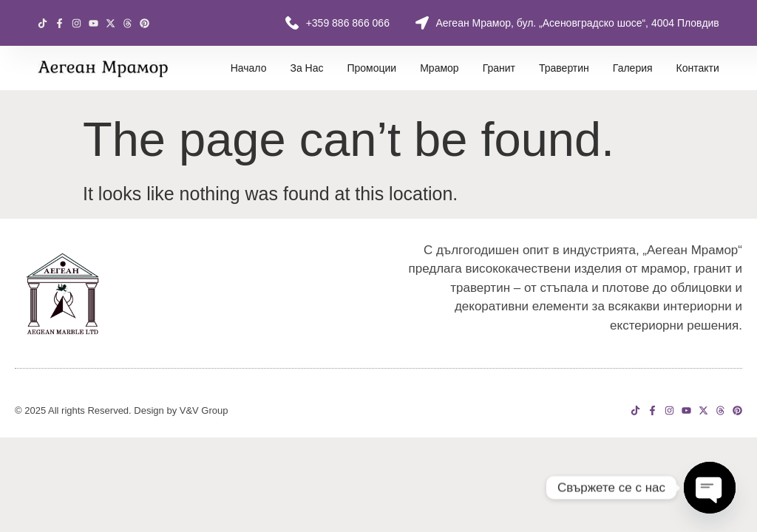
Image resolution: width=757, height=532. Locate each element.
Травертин (564, 68)
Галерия (633, 68)
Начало (249, 68)
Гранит (499, 68)
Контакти (698, 68)
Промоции (371, 68)
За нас (306, 68)
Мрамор (439, 68)
